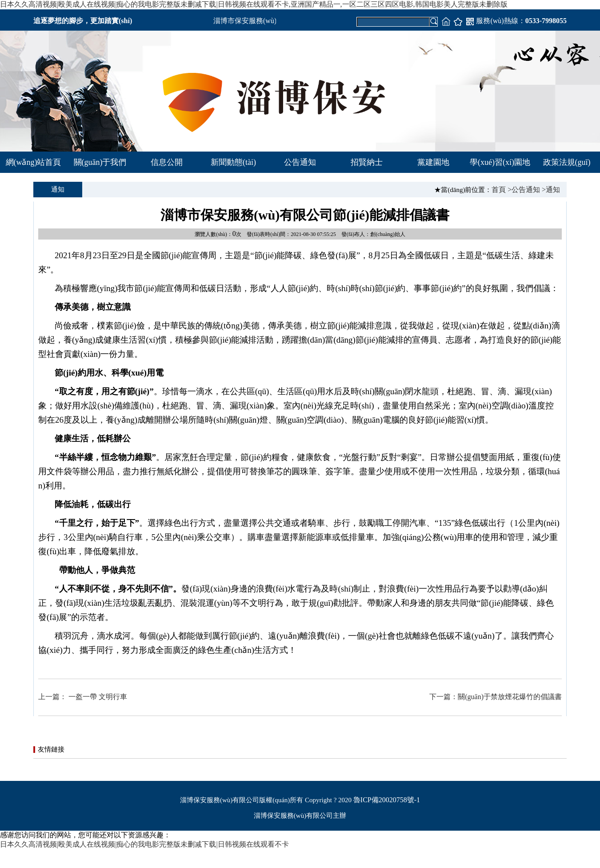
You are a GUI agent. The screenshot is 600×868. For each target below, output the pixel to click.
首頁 (499, 190)
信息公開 (167, 162)
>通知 (551, 190)
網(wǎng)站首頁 (34, 162)
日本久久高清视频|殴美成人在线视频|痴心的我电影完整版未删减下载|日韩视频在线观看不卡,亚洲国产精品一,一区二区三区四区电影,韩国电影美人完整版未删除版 (254, 4)
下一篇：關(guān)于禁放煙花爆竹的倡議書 (496, 697)
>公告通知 (524, 190)
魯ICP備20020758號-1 (387, 800)
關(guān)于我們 (100, 162)
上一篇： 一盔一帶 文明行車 (83, 697)
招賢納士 (367, 162)
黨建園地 (433, 162)
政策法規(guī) (567, 162)
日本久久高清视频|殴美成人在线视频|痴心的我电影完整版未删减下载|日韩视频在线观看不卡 (144, 844)
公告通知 (300, 162)
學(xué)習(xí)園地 (500, 162)
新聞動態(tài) (233, 162)
